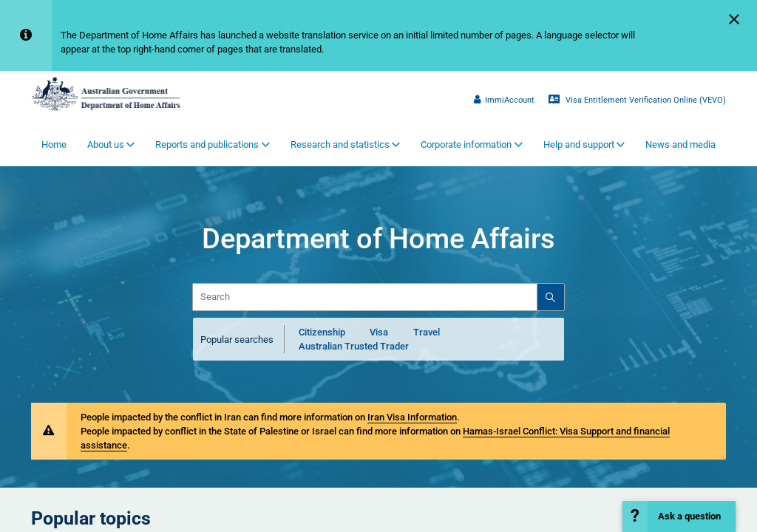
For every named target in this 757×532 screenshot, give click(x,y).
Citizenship (322, 332)
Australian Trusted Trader (354, 346)
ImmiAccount (504, 100)
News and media (680, 144)
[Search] (550, 297)
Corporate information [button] (466, 144)
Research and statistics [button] (340, 144)
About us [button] (106, 144)
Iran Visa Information (412, 417)
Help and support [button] (579, 144)
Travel (427, 332)
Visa (379, 332)
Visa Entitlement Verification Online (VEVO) (637, 100)
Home (54, 144)
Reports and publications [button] (207, 144)
